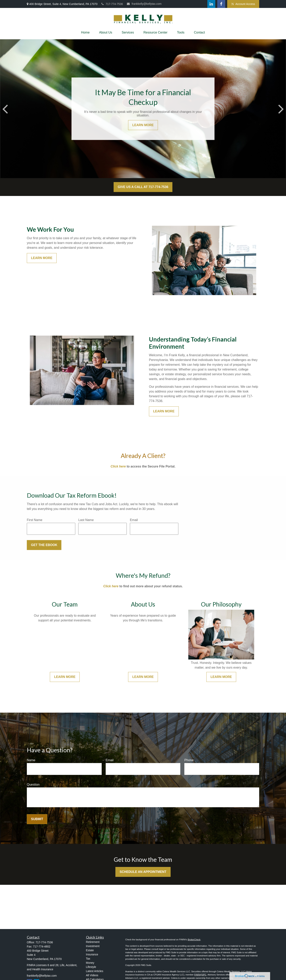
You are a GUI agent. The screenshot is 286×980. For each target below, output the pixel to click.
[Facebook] (221, 4)
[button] (85, 33)
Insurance (92, 954)
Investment (93, 946)
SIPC (204, 975)
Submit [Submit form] (37, 819)
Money (90, 963)
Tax (88, 959)
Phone (189, 760)
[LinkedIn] (211, 4)
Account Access (243, 4)
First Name (35, 520)
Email (134, 520)
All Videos (92, 975)
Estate (90, 950)
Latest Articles (95, 971)
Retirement (93, 942)
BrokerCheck (194, 940)
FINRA (197, 975)
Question (33, 785)
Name (31, 760)
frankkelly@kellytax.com (144, 4)
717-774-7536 (112, 4)
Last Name (86, 520)
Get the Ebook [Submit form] (44, 545)
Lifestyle (91, 967)
